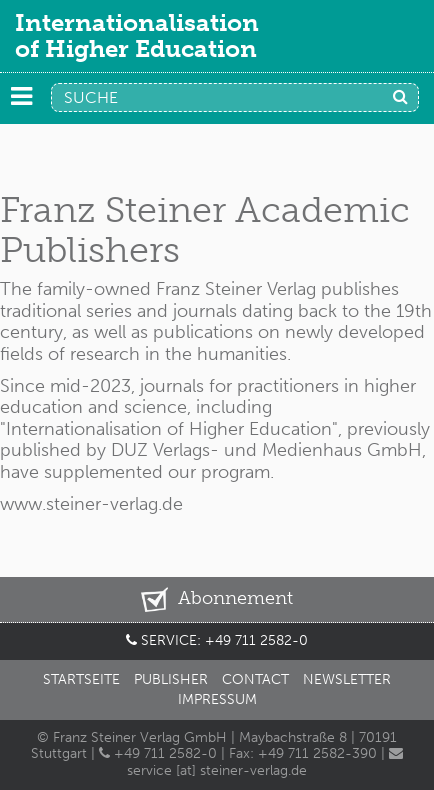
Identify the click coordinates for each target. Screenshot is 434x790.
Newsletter (347, 679)
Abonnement (216, 599)
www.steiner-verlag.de (91, 504)
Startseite (81, 679)
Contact (255, 679)
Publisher (171, 679)
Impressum (217, 699)
